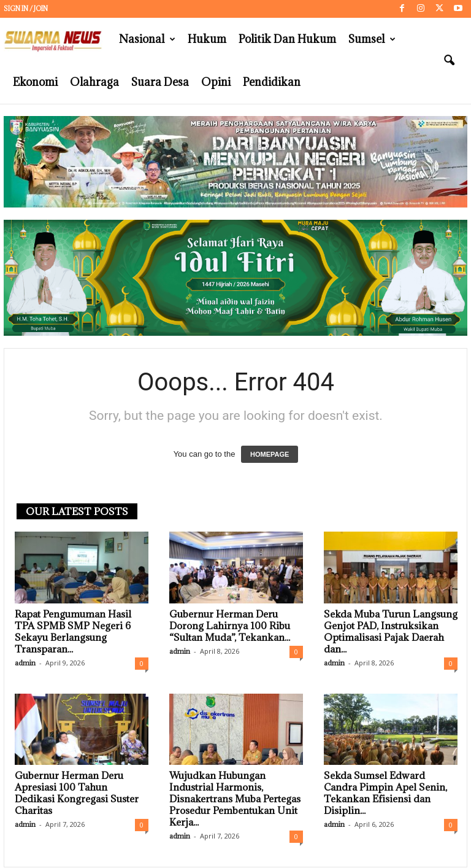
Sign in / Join (26, 9)
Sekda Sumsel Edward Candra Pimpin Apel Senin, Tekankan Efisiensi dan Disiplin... (385, 793)
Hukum (207, 39)
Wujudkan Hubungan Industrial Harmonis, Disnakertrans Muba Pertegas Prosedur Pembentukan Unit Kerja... (235, 799)
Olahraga (94, 82)
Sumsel (372, 39)
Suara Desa (160, 82)
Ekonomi (35, 82)
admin (25, 663)
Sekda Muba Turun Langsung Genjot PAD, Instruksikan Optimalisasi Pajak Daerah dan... (391, 631)
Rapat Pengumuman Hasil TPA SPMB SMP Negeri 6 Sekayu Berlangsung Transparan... (73, 631)
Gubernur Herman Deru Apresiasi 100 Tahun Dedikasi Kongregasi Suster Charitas (77, 793)
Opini (216, 82)
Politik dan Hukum (287, 39)
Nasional (147, 39)
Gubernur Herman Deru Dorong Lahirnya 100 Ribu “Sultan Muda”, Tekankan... (230, 626)
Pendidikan (272, 82)
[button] (449, 61)
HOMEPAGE (270, 454)
